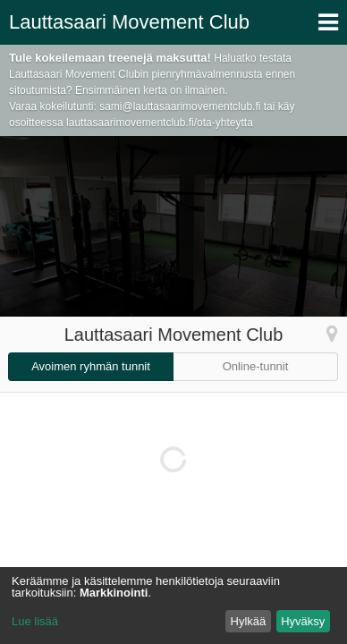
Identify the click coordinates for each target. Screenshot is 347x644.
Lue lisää (35, 621)
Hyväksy (303, 621)
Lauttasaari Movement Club (129, 22)
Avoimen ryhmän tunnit (91, 366)
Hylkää (249, 621)
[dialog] (173, 606)
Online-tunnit (256, 366)
